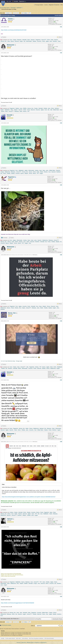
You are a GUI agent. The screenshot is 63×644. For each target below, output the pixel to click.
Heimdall (24, 40)
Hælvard (42, 428)
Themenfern (13, 8)
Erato (52, 40)
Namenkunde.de (43, 643)
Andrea (37, 170)
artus (51, 41)
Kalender (56, 5)
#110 (61, 596)
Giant (59, 41)
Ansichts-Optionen (59, 15)
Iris (61, 242)
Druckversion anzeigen (7, 625)
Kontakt (3, 638)
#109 (61, 527)
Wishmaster (29, 41)
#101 (61, 27)
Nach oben (18, 638)
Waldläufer (7, 110)
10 (18, 13)
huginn (21, 41)
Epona (12, 41)
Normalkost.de (37, 643)
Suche (46, 5)
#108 (61, 442)
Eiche (49, 40)
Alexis (28, 242)
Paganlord (38, 40)
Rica (18, 583)
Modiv (25, 110)
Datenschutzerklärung (39, 340)
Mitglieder (51, 5)
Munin (34, 173)
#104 (61, 185)
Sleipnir (16, 110)
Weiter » (26, 13)
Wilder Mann (56, 110)
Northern (55, 41)
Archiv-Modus (25, 638)
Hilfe (61, 5)
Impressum (19, 643)
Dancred (17, 41)
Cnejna (15, 40)
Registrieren (22, 1)
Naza (29, 40)
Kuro (61, 110)
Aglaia (47, 41)
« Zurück (7, 13)
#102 (61, 53)
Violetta (10, 19)
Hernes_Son (4, 41)
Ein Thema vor (15, 619)
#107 (61, 380)
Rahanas (19, 40)
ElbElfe (25, 108)
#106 (61, 321)
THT (28, 111)
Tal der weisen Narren (5, 8)
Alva (30, 243)
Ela (24, 41)
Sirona (31, 173)
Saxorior (33, 40)
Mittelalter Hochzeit (30, 643)
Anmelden (16, 1)
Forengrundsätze (39, 5)
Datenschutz (24, 643)
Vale (51, 110)
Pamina (56, 40)
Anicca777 (44, 40)
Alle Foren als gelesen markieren (36, 638)
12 (22, 13)
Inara (9, 41)
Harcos (25, 111)
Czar (11, 40)
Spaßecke (19, 8)
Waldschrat (8, 172)
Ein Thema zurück (6, 619)
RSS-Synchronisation (49, 638)
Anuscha (39, 41)
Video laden (31, 343)
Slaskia (34, 41)
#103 (61, 123)
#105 (61, 255)
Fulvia (43, 41)
